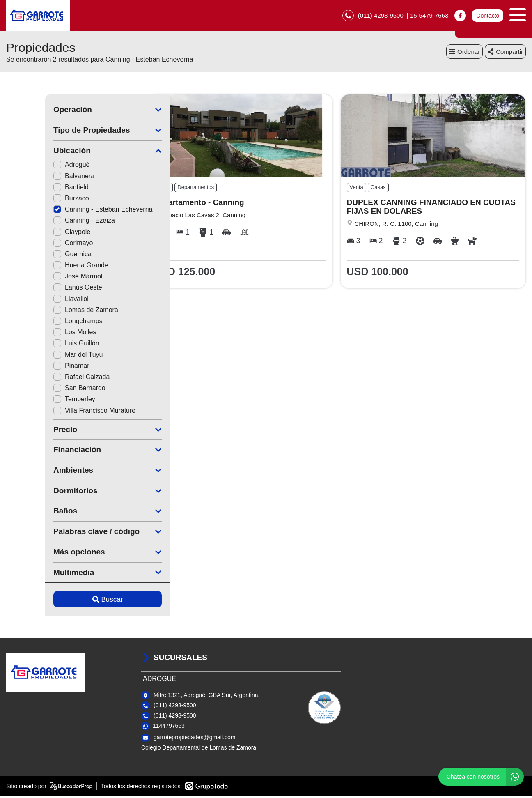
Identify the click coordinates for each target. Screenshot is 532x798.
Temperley (35, 401)
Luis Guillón (37, 345)
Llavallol (32, 300)
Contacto (488, 16)
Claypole (33, 233)
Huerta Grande (42, 267)
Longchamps (39, 323)
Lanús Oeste (39, 289)
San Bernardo (40, 390)
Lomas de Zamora (47, 312)
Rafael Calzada (42, 378)
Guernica (33, 256)
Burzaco (32, 200)
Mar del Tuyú (39, 356)
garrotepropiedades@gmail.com (194, 739)
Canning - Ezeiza (45, 222)
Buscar (69, 601)
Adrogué (33, 167)
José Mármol (39, 278)
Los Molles (36, 334)
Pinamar (32, 367)
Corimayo (34, 245)
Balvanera (35, 178)
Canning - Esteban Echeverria (64, 211)
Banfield (32, 189)
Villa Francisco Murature (55, 412)
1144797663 (169, 728)
